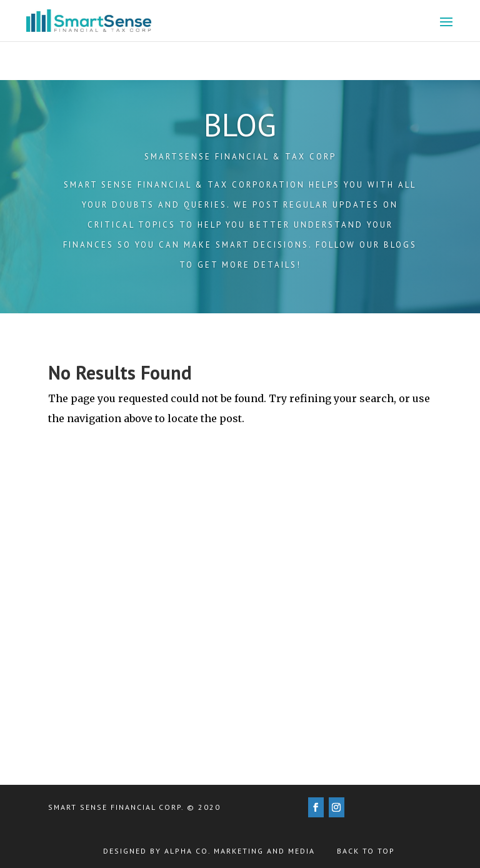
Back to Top (366, 851)
